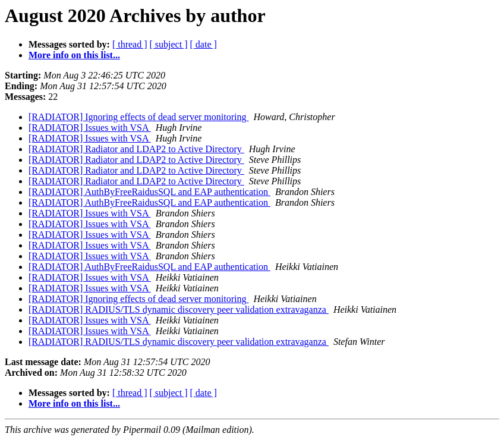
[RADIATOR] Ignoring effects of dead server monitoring (138, 117)
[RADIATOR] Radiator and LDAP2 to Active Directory (136, 149)
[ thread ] (130, 44)
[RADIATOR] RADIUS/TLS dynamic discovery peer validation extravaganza (179, 309)
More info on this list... (74, 55)
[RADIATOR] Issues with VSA (90, 128)
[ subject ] (169, 44)
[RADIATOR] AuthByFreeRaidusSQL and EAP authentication (149, 192)
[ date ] (204, 44)
